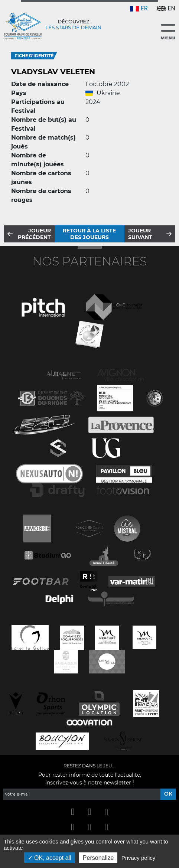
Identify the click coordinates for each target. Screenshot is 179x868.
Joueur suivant (140, 234)
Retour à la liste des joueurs (89, 234)
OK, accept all (50, 858)
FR (139, 8)
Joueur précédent (34, 234)
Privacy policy (139, 858)
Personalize (98, 858)
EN (166, 8)
